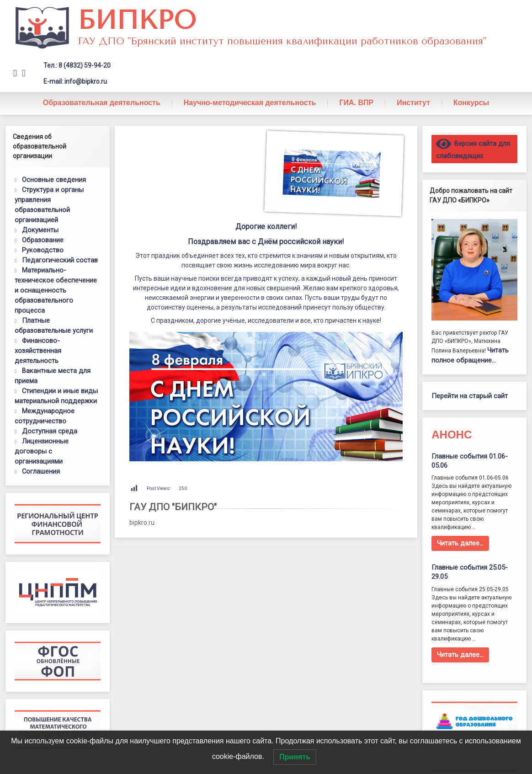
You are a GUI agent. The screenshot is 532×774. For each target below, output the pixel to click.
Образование (43, 240)
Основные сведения (54, 180)
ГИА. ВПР (356, 103)
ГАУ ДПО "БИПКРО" (173, 507)
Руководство (43, 250)
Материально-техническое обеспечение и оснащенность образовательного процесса (56, 290)
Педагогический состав (60, 260)
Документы (40, 230)
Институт (413, 103)
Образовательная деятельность (102, 103)
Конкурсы (471, 103)
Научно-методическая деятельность (250, 103)
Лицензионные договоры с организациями (42, 451)
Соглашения (41, 471)
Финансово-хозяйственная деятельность (38, 351)
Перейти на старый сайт (470, 396)
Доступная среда (50, 431)
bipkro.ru (142, 523)
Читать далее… (460, 543)
